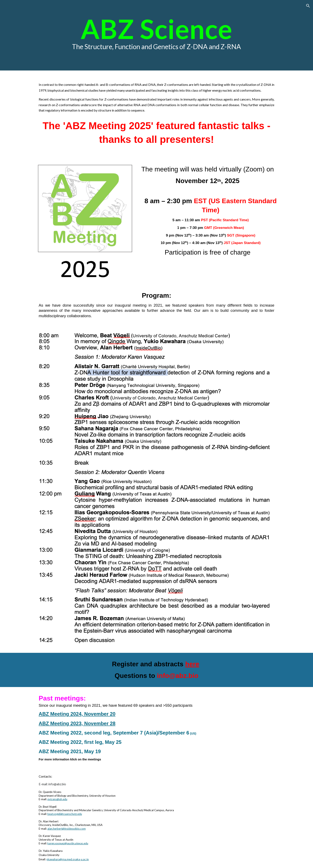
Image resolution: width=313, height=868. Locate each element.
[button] (308, 6)
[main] (156, 35)
